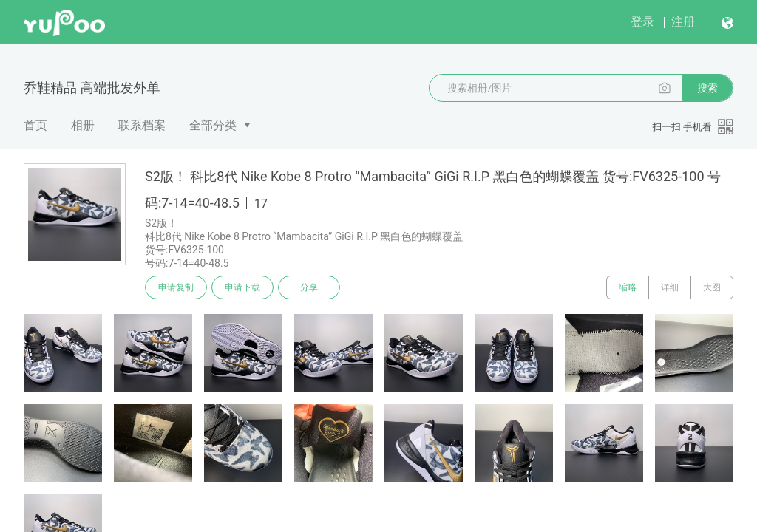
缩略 (628, 287)
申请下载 (242, 287)
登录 (642, 22)
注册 (683, 22)
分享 (309, 287)
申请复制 (176, 287)
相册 (83, 125)
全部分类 (213, 125)
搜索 (707, 88)
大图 (712, 287)
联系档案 (142, 125)
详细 (670, 287)
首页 (35, 125)
